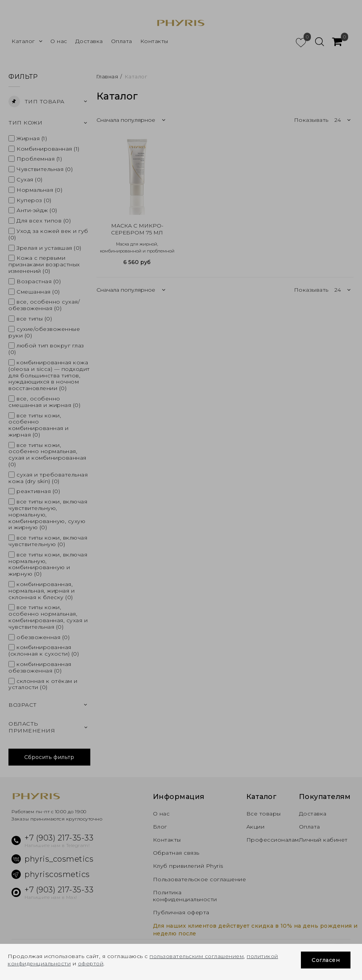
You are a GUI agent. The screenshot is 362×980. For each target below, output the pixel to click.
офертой (93, 963)
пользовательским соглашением (198, 957)
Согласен (326, 960)
